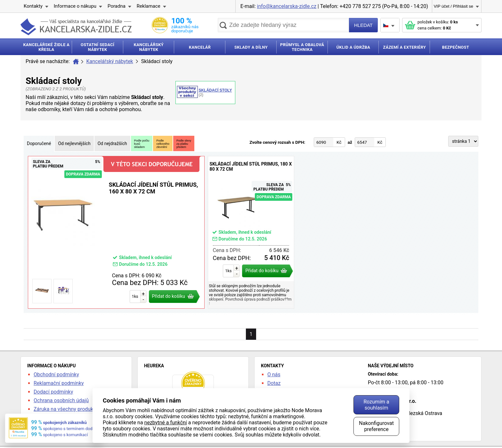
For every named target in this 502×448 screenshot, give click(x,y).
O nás (274, 375)
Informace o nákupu (75, 6)
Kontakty (33, 6)
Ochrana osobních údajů (61, 400)
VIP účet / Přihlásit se (453, 6)
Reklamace (149, 6)
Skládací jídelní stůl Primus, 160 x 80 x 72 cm (116, 232)
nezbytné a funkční (166, 423)
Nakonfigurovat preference (376, 426)
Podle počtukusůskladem (142, 144)
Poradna (117, 6)
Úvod (76, 61)
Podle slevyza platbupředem (184, 144)
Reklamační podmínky (59, 383)
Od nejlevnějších (74, 143)
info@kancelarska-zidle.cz (287, 6)
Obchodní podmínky (56, 375)
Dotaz (274, 383)
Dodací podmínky (53, 392)
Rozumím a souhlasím (376, 405)
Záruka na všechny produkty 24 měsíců (78, 409)
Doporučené (39, 143)
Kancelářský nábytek (110, 61)
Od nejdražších (112, 143)
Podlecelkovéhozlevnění (163, 144)
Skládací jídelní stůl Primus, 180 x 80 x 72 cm (251, 232)
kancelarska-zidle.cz (76, 27)
